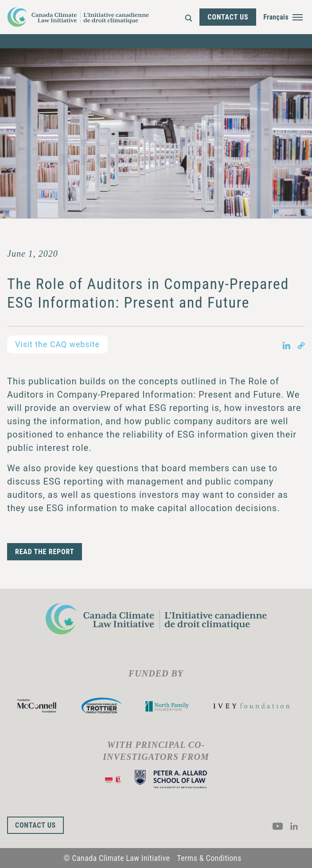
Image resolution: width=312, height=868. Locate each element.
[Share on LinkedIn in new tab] (287, 344)
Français (276, 17)
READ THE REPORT (45, 552)
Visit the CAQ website (57, 344)
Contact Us (228, 17)
